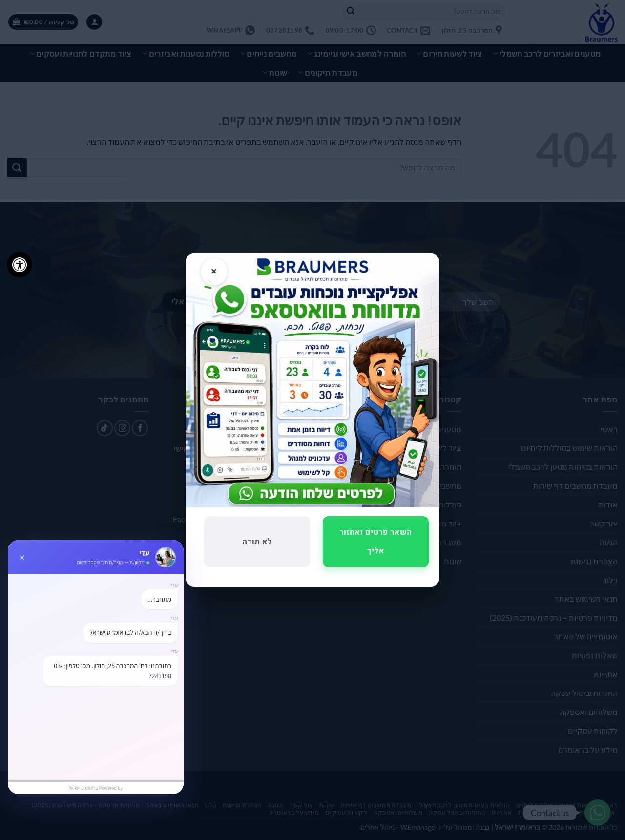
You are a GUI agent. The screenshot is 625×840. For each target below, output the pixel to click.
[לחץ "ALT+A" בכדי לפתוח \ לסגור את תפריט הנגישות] (20, 265)
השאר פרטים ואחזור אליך (375, 542)
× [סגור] (214, 272)
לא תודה (257, 542)
